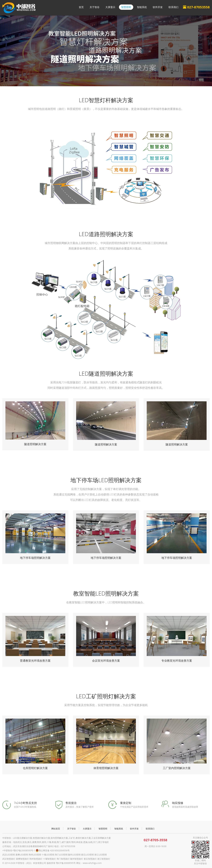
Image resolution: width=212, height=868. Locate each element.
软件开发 (158, 7)
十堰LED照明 (48, 855)
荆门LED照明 (61, 855)
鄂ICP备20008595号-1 (24, 850)
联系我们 (173, 7)
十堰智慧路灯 (50, 859)
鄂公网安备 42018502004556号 (53, 851)
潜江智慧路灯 (104, 859)
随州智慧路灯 (77, 859)
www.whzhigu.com (92, 863)
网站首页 (56, 829)
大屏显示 (110, 7)
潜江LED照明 (101, 855)
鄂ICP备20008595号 (66, 863)
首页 (81, 7)
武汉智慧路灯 (9, 859)
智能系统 (142, 7)
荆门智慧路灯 (63, 859)
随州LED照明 (74, 855)
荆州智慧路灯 (36, 859)
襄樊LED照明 (22, 855)
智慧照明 (126, 7)
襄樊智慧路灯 (22, 859)
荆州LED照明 (35, 855)
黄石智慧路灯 (90, 859)
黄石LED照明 (87, 855)
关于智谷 (95, 7)
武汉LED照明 (9, 855)
